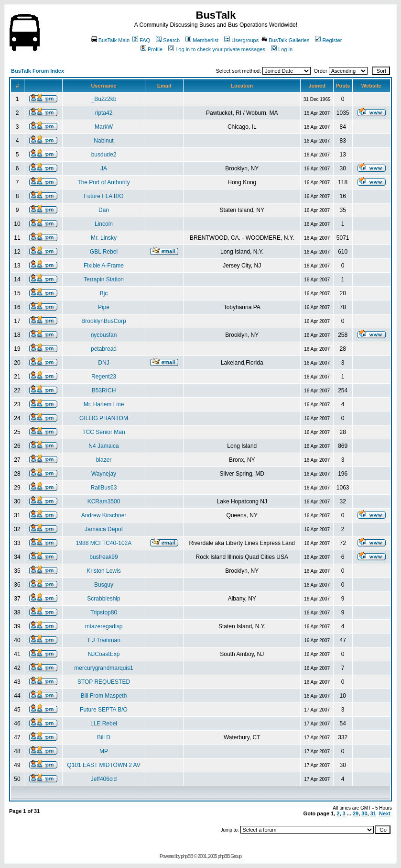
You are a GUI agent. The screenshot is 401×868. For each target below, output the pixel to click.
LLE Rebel (104, 723)
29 (356, 813)
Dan (104, 210)
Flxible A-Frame (104, 266)
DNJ (103, 363)
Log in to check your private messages (217, 49)
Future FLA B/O (103, 196)
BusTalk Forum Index (38, 71)
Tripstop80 (104, 612)
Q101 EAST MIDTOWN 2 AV (103, 765)
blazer (104, 460)
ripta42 (104, 113)
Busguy (104, 585)
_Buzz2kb (104, 99)
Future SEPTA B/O (104, 710)
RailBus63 (104, 488)
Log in (282, 49)
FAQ (141, 40)
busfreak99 (103, 557)
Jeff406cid (104, 779)
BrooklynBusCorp (103, 321)
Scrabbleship (103, 599)
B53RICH (104, 390)
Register (328, 40)
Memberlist (202, 40)
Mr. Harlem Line (104, 404)
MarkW (104, 127)
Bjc (104, 293)
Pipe (104, 307)
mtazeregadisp (104, 626)
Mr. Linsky (104, 238)
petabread (104, 349)
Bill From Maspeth (104, 696)
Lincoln (104, 224)
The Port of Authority (103, 182)
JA (104, 168)
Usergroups (241, 40)
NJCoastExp (104, 654)
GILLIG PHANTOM (104, 418)
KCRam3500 (104, 501)
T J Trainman (104, 640)
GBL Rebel (104, 252)
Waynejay (104, 474)
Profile (152, 49)
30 (364, 813)
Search (168, 40)
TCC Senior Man (103, 432)
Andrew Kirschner (104, 515)
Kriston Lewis (103, 571)
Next (385, 813)
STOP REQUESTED (104, 682)
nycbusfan (104, 335)
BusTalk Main (110, 40)
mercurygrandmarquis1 (103, 668)
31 (373, 813)
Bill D (104, 737)
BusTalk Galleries (285, 40)
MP (104, 751)
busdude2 (104, 155)
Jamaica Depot (104, 529)
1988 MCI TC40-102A (104, 543)
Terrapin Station (104, 279)
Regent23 (104, 377)
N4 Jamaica (103, 446)
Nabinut (103, 141)
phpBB (187, 856)
